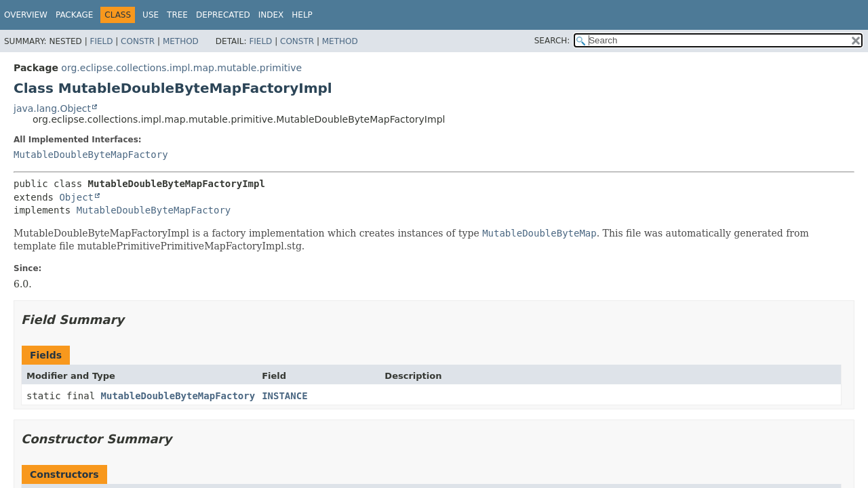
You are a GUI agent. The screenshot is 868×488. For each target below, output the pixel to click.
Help (302, 15)
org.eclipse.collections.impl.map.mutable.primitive (181, 68)
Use (151, 15)
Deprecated (223, 15)
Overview (26, 15)
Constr (138, 41)
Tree (177, 15)
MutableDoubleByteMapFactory (91, 155)
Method (181, 41)
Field (101, 41)
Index (271, 15)
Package (74, 15)
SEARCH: (552, 41)
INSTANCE (284, 396)
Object (76, 197)
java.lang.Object (52, 108)
